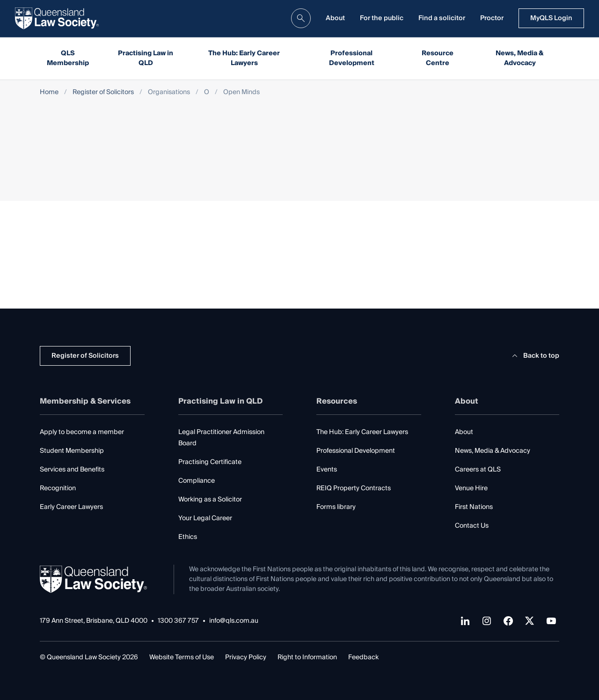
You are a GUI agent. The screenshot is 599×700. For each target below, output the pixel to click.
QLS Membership (68, 58)
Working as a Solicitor (210, 500)
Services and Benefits (72, 470)
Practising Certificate (210, 462)
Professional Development (352, 58)
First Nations (474, 507)
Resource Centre (438, 58)
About (335, 18)
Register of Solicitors (103, 92)
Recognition (58, 488)
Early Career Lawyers (71, 507)
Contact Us (472, 526)
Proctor (492, 18)
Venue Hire (471, 488)
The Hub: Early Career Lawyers (244, 58)
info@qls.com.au (234, 621)
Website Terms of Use (182, 657)
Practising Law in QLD (146, 58)
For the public (382, 18)
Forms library (336, 507)
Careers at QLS (478, 470)
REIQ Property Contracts (354, 488)
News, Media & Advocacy (520, 58)
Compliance (197, 481)
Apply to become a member (82, 432)
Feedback (363, 657)
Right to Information (307, 657)
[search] (301, 18)
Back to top (534, 356)
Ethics (188, 537)
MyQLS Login (551, 18)
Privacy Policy (246, 657)
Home (49, 92)
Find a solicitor (442, 18)
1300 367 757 (178, 621)
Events (327, 470)
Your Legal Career (205, 518)
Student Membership (72, 451)
